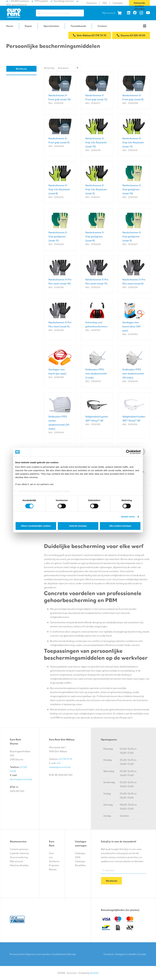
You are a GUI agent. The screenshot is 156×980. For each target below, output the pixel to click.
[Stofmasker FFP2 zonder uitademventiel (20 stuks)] (60, 416)
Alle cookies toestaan (120, 526)
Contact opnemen (19, 849)
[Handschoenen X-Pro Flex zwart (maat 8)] (134, 275)
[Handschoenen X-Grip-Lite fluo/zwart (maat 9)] (97, 183)
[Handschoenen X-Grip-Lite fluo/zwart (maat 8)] (60, 183)
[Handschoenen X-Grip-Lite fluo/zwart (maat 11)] (134, 135)
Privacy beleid (17, 954)
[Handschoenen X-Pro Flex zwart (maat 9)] (60, 320)
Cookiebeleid (59, 954)
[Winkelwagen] (119, 13)
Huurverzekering (19, 857)
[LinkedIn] (129, 13)
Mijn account (109, 13)
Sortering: (49, 68)
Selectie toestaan (78, 526)
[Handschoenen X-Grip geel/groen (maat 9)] (134, 230)
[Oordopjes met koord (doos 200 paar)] (134, 320)
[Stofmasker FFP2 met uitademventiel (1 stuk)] (97, 367)
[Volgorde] (69, 68)
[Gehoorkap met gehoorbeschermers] (97, 320)
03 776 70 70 (65, 759)
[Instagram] (141, 13)
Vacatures (54, 861)
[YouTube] (148, 13)
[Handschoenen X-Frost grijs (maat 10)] (60, 91)
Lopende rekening (19, 853)
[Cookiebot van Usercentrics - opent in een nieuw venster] (128, 452)
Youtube (142, 954)
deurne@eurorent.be (21, 779)
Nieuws (53, 869)
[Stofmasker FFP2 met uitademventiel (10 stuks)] (134, 367)
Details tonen (128, 517)
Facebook (109, 954)
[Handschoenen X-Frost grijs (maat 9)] (60, 135)
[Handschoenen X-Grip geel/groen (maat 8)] (97, 230)
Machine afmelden (19, 865)
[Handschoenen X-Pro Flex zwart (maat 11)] (97, 275)
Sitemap (71, 954)
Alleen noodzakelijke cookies (36, 526)
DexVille (94, 973)
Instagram (121, 954)
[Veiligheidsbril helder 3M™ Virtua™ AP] (134, 416)
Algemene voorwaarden (38, 954)
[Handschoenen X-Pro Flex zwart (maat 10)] (60, 275)
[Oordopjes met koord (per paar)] (60, 367)
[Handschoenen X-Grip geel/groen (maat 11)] (60, 230)
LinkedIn (132, 954)
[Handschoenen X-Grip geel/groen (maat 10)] (134, 183)
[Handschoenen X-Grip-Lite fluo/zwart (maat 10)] (97, 135)
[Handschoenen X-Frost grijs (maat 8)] (134, 91)
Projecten (54, 865)
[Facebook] (135, 13)
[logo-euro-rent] (14, 13)
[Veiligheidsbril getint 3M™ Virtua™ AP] (97, 416)
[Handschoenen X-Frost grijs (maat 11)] (97, 91)
